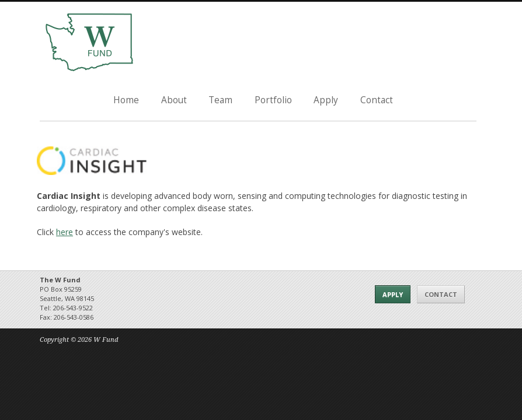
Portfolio (273, 100)
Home (126, 100)
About (174, 100)
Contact (377, 100)
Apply (326, 100)
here (65, 232)
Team (220, 100)
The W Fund (89, 43)
